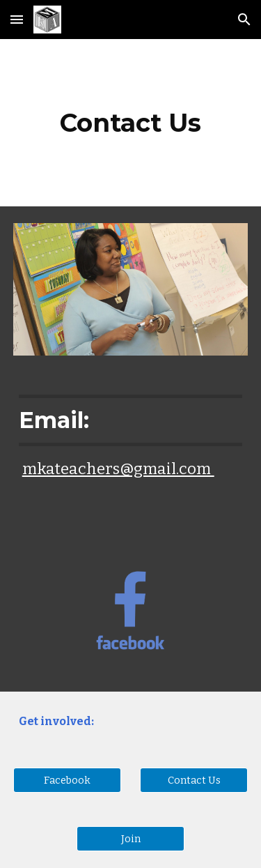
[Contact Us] (194, 781)
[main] (131, 123)
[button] (17, 19)
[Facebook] (67, 781)
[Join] (130, 839)
